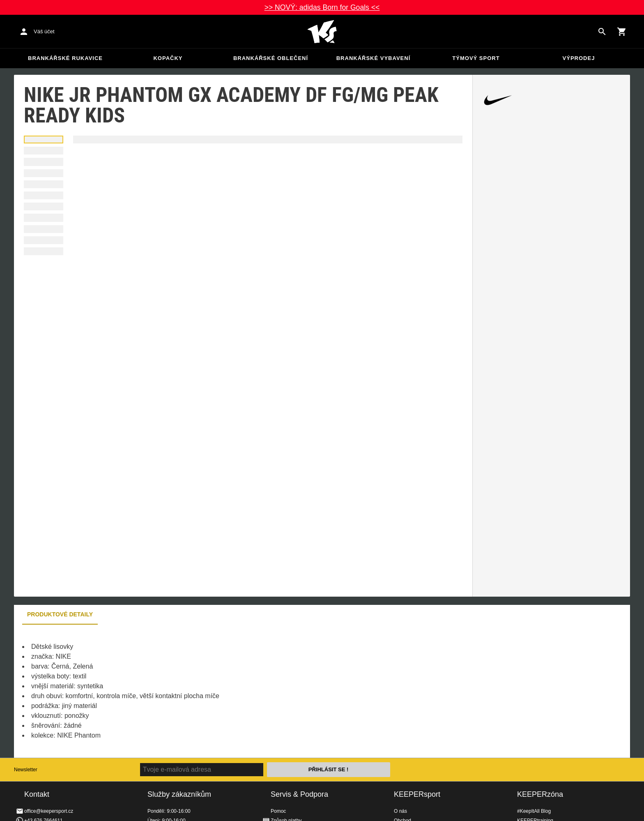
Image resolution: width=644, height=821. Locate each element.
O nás (400, 811)
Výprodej (579, 58)
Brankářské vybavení (374, 58)
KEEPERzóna (540, 794)
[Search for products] (602, 32)
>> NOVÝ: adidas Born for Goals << (322, 7)
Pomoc (278, 811)
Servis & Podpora (299, 794)
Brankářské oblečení (271, 58)
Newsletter (26, 770)
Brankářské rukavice (65, 58)
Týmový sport (476, 58)
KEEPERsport (417, 794)
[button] (44, 140)
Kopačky (168, 58)
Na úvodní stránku (322, 32)
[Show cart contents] (622, 32)
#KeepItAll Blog (534, 811)
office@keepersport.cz (49, 811)
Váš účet (44, 31)
